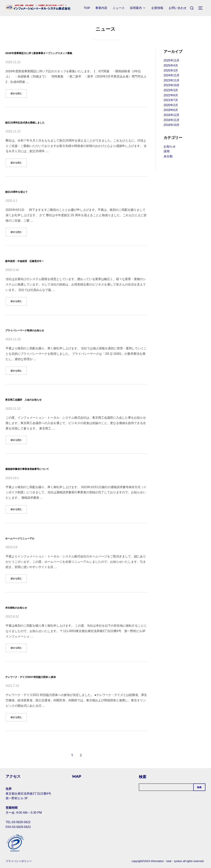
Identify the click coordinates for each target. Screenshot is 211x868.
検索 (143, 777)
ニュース (118, 8)
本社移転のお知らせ (27, 607)
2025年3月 (171, 70)
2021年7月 (171, 100)
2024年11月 (172, 75)
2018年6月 (171, 110)
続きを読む (19, 93)
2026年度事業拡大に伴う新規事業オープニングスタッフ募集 (73, 52)
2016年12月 (172, 115)
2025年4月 (171, 65)
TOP (85, 8)
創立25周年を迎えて (28, 191)
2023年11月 (172, 80)
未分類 (168, 156)
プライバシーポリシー (19, 861)
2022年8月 (171, 95)
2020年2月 (171, 105)
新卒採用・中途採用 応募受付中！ (44, 260)
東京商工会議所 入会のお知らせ (42, 399)
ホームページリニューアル (35, 538)
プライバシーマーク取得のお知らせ (45, 330)
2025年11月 (172, 60)
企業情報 (157, 8)
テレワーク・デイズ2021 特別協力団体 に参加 (57, 676)
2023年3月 (171, 90)
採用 (167, 151)
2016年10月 (172, 125)
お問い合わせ (177, 8)
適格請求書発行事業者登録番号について (49, 468)
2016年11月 (172, 120)
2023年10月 (172, 85)
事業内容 (100, 8)
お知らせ (170, 146)
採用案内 (137, 8)
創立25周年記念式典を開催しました (45, 122)
